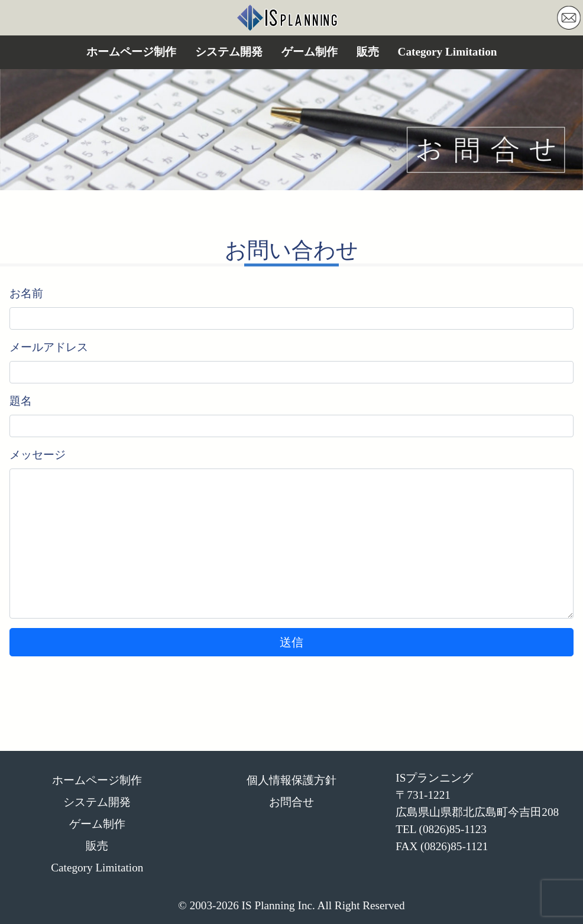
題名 (21, 401)
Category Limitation (448, 52)
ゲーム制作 (310, 52)
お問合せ (291, 802)
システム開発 (229, 52)
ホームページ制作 (131, 52)
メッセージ (38, 455)
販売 (368, 52)
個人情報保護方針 (291, 780)
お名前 (26, 293)
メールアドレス (49, 347)
